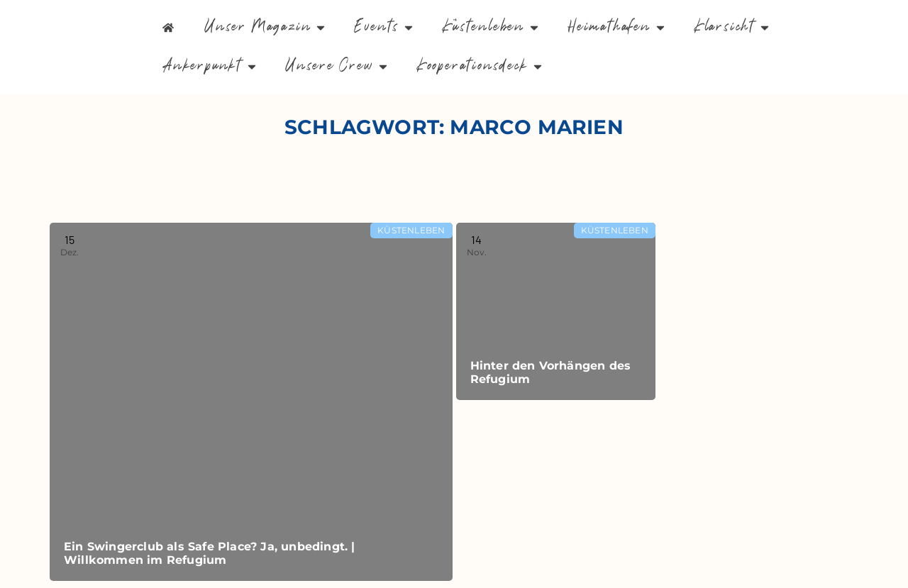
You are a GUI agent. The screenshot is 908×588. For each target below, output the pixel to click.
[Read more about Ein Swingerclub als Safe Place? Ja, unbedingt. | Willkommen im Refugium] (251, 402)
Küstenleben (411, 230)
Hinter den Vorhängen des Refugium (551, 372)
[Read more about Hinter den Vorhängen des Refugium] (556, 311)
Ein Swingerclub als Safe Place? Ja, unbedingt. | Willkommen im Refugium (210, 553)
